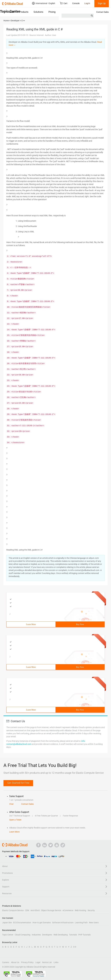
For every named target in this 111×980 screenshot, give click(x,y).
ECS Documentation (22, 923)
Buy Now (80, 624)
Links (56, 962)
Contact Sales (102, 12)
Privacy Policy (27, 962)
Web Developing (61, 935)
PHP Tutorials (84, 935)
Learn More (31, 624)
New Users (94, 923)
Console (76, 3)
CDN (27, 910)
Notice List (47, 962)
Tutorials (73, 935)
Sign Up (102, 3)
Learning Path (81, 923)
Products (24, 12)
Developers (47, 935)
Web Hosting (80, 910)
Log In (87, 3)
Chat (11, 804)
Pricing (52, 12)
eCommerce (68, 910)
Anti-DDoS (35, 910)
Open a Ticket (15, 820)
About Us (15, 962)
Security (91, 910)
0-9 (75, 947)
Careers (6, 962)
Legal (38, 962)
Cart (64, 3)
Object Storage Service (51, 910)
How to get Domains (42, 923)
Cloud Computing (23, 935)
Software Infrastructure (63, 923)
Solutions (38, 12)
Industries (36, 935)
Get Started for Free (18, 783)
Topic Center (8, 935)
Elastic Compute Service (13, 910)
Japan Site (7, 923)
